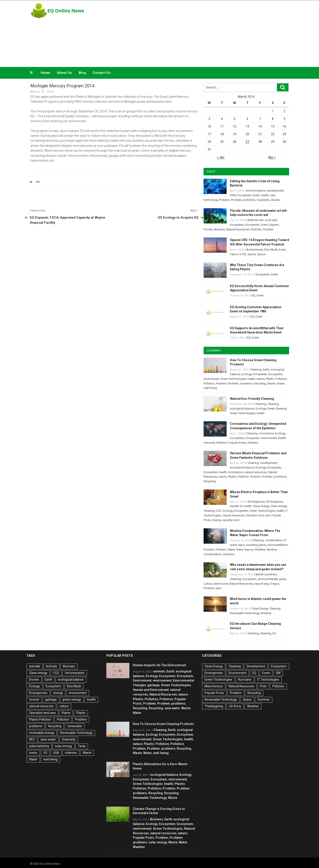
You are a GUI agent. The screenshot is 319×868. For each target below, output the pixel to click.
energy (58, 693)
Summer (264, 699)
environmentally (268, 579)
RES (32, 739)
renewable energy (42, 733)
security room (231, 520)
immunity (209, 443)
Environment (142, 680)
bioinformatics (256, 191)
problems (249, 200)
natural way (261, 584)
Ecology (247, 374)
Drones (34, 680)
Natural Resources (238, 229)
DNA (233, 195)
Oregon (275, 584)
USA (56, 753)
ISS (244, 254)
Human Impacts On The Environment (159, 665)
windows (229, 554)
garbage (51, 699)
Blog (82, 73)
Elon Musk (271, 250)
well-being (210, 388)
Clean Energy (261, 506)
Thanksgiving (214, 706)
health (265, 195)
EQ (38, 182)
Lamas (208, 584)
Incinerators (236, 472)
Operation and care (258, 515)
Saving (217, 520)
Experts (274, 225)
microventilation (278, 545)
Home (46, 73)
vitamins (71, 753)
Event (256, 195)
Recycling (260, 383)
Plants (66, 713)
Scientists (263, 200)
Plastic (270, 379)
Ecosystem (244, 195)
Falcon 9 (235, 254)
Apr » (272, 157)
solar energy (64, 746)
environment (211, 379)
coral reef (271, 220)
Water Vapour (245, 550)
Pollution (281, 379)
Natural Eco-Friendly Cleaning (252, 399)
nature (261, 379)
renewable (75, 726)
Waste (271, 383)
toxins (33, 753)
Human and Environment (151, 690)
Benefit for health (241, 506)
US (45, 753)
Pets (263, 686)
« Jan (221, 157)
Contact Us (102, 73)
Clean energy (279, 506)
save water (48, 739)
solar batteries (39, 746)
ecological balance (242, 409)
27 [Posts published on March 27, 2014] (247, 142)
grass (283, 579)
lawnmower (221, 584)
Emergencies (38, 693)
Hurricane (245, 680)
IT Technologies (268, 680)
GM (278, 673)
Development (275, 191)
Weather (260, 550)
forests (34, 699)
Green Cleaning (277, 409)
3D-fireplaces (256, 502)
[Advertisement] (204, 33)
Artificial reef (255, 220)
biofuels (52, 666)
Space (252, 254)
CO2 (219, 511)
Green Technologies (233, 379)
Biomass (69, 666)
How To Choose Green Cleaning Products (163, 724)
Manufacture (214, 686)
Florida (208, 229)
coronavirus (266, 433)
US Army (235, 706)
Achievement (255, 250)
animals (35, 666)
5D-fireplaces (275, 502)
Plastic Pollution (40, 719)
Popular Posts (237, 443)
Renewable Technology (245, 613)
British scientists (266, 574)
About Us (64, 73)
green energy (72, 699)
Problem (224, 200)
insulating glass (256, 545)
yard (218, 588)
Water (281, 383)
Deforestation (75, 673)
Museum (219, 229)
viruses (275, 200)
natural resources (256, 472)
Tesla (82, 746)
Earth (266, 369)
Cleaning (256, 369)
